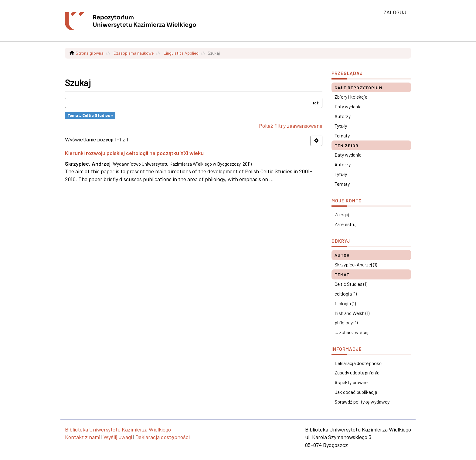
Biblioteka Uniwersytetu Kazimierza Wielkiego (118, 429)
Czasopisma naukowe (134, 53)
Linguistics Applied (181, 53)
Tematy (342, 135)
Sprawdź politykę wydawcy (362, 402)
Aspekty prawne (351, 382)
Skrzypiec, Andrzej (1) (356, 264)
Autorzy (343, 116)
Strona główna (90, 53)
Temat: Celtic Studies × (90, 115)
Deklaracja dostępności (359, 363)
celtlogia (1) (346, 294)
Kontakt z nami (83, 437)
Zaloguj (342, 214)
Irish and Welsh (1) (352, 313)
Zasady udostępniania (357, 372)
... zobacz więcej (352, 332)
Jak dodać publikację (356, 392)
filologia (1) (345, 303)
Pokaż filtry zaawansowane (291, 126)
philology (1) (346, 322)
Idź (316, 103)
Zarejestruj (346, 224)
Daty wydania (348, 106)
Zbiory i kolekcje (351, 97)
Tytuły (341, 126)
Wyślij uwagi (118, 437)
